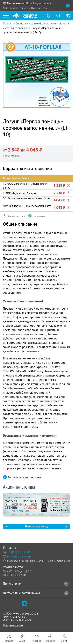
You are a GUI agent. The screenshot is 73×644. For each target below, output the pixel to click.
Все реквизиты (13, 625)
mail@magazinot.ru (19, 557)
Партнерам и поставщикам (36, 593)
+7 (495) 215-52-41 (19, 552)
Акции (23, 641)
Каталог (9, 641)
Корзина (36, 641)
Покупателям (36, 583)
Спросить (50, 641)
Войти (64, 641)
